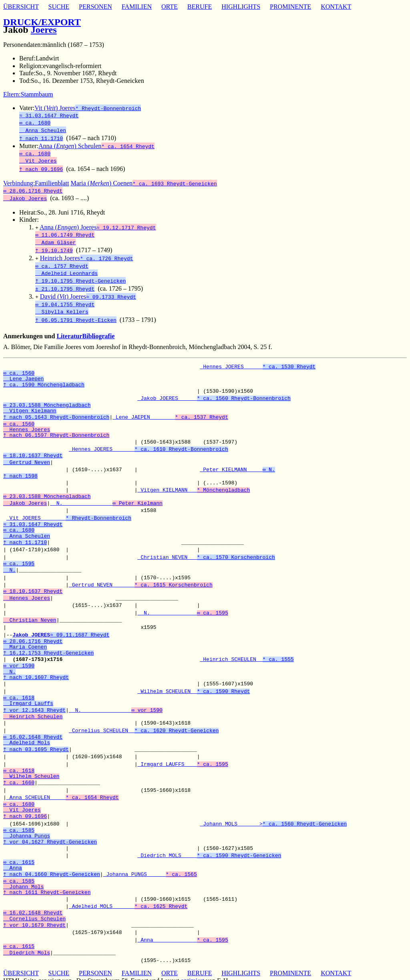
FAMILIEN (137, 7)
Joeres (44, 30)
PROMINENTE (290, 7)
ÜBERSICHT (21, 7)
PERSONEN (95, 7)
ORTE (170, 7)
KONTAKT (336, 7)
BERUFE (200, 7)
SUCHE (59, 7)
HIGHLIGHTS (241, 7)
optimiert (192, 973)
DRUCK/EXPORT (42, 22)
